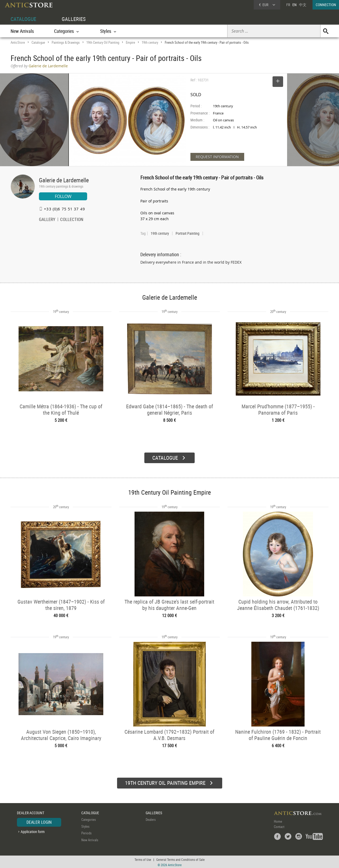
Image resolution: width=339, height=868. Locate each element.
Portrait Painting (188, 233)
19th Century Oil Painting (103, 42)
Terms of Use (143, 859)
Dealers (151, 819)
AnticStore (18, 42)
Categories (89, 819)
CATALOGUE (23, 19)
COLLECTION (72, 220)
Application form (33, 831)
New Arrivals (22, 31)
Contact (279, 826)
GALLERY (47, 220)
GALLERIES (74, 19)
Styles (85, 826)
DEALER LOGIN (39, 821)
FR (288, 5)
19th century (150, 42)
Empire (130, 42)
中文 (303, 5)
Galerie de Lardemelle (64, 180)
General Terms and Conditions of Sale (180, 859)
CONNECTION (326, 5)
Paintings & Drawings (66, 42)
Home (278, 821)
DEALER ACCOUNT (31, 812)
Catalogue (38, 42)
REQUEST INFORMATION (217, 157)
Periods (86, 832)
